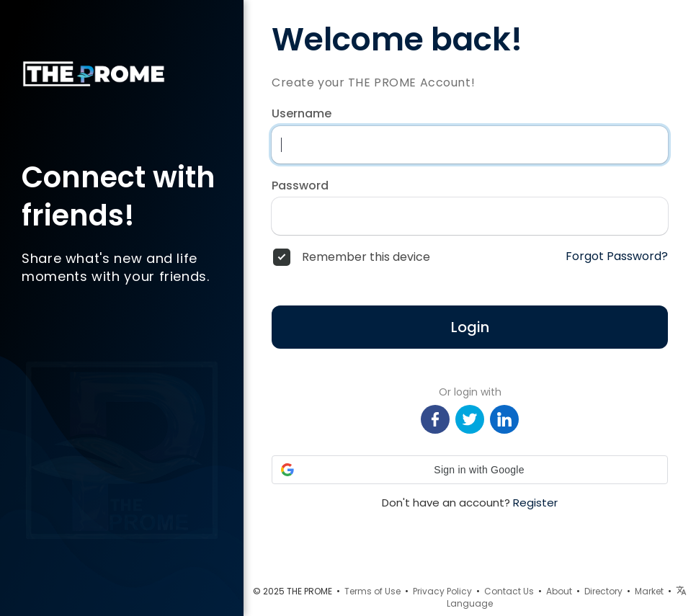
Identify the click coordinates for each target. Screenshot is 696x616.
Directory (603, 591)
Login (470, 327)
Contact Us (509, 591)
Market (649, 591)
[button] (470, 470)
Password (300, 186)
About (559, 591)
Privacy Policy (442, 591)
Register (535, 503)
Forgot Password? (617, 256)
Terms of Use (372, 591)
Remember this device (366, 257)
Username (302, 114)
